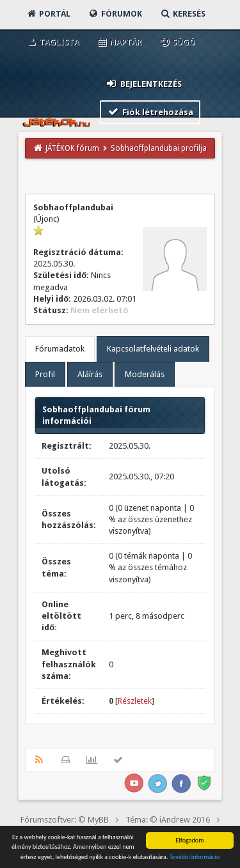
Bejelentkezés (143, 83)
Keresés (182, 14)
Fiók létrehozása (150, 112)
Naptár (119, 42)
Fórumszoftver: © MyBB (65, 820)
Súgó (177, 42)
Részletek (135, 701)
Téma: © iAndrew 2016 (168, 820)
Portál (48, 14)
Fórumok (115, 14)
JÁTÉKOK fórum (72, 148)
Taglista (52, 42)
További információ (195, 857)
